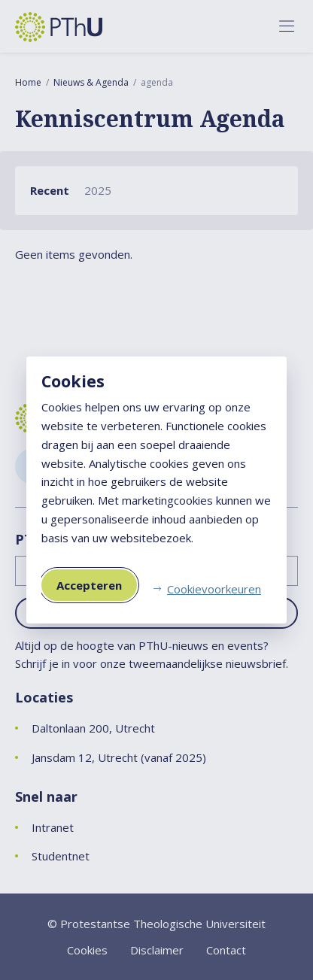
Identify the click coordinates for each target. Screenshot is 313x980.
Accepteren (89, 585)
